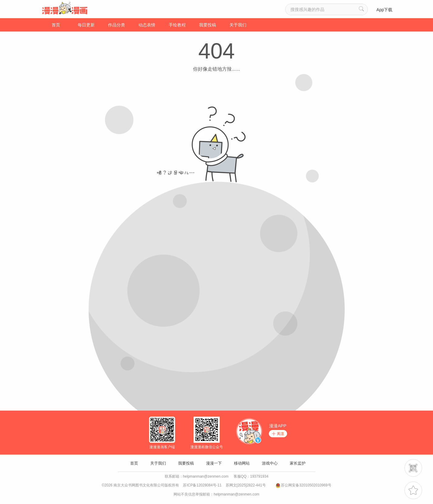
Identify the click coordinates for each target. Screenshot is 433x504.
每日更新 (86, 25)
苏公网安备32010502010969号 (306, 485)
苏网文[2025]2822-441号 (246, 485)
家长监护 (298, 463)
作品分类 (117, 25)
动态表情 (147, 25)
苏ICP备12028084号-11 (202, 485)
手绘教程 (177, 25)
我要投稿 (208, 25)
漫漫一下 (214, 463)
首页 (56, 25)
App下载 (385, 10)
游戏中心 (270, 463)
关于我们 (238, 25)
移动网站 (242, 463)
